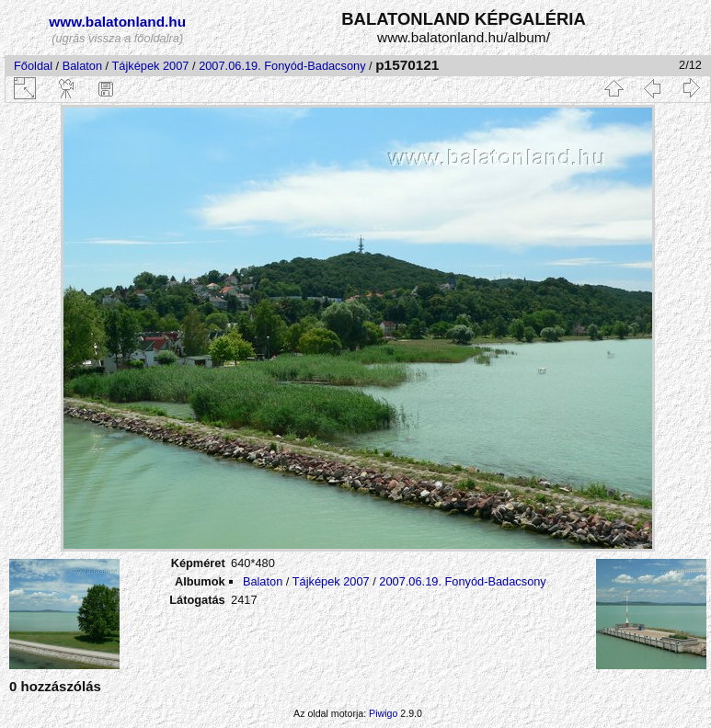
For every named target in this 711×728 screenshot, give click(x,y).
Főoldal (33, 66)
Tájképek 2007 (151, 66)
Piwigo (383, 713)
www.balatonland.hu (117, 22)
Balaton (82, 66)
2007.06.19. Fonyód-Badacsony (282, 66)
